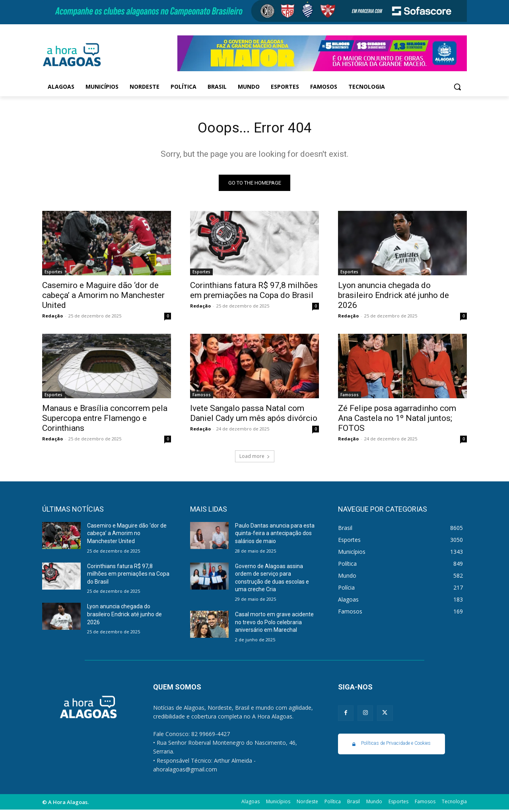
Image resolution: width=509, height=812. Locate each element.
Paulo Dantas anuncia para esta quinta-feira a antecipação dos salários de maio (275, 536)
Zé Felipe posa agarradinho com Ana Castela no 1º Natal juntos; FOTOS (397, 421)
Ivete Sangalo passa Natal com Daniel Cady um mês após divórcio (254, 416)
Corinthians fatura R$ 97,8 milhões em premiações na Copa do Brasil (254, 293)
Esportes (53, 274)
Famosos (202, 397)
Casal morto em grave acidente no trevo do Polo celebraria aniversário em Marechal (274, 625)
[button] (457, 87)
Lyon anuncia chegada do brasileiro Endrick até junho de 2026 (393, 298)
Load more (255, 459)
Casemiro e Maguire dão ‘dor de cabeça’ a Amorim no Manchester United (103, 298)
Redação (52, 318)
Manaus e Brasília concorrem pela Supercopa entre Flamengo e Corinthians (105, 421)
